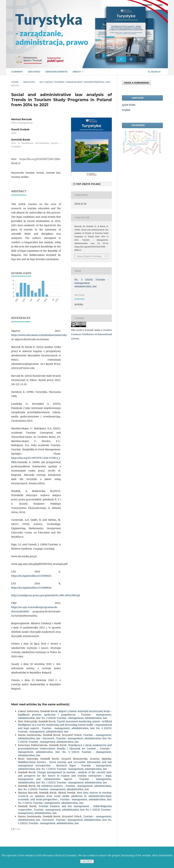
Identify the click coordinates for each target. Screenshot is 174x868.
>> (19, 829)
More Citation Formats (89, 256)
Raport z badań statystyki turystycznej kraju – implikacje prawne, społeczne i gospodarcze (65, 713)
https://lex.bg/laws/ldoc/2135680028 (31, 588)
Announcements (56, 72)
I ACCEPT (87, 861)
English (126, 110)
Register (147, 5)
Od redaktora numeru (50, 786)
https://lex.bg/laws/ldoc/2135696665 (31, 576)
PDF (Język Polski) (88, 184)
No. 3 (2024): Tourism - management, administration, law (75, 82)
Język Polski (129, 105)
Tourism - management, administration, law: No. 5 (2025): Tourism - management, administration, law (65, 801)
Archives (34, 72)
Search (154, 72)
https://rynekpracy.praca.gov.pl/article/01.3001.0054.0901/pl (45, 595)
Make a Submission (137, 83)
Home (15, 82)
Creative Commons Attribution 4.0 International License (91, 334)
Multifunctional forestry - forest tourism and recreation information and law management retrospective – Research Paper (65, 764)
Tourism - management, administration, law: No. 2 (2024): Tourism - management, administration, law (65, 716)
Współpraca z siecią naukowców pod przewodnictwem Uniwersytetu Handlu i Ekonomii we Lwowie (65, 747)
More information (162, 855)
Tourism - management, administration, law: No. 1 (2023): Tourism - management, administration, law (65, 767)
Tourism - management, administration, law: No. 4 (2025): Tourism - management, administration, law (65, 730)
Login (159, 5)
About (77, 72)
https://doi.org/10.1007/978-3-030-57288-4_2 (36, 458)
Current (17, 72)
